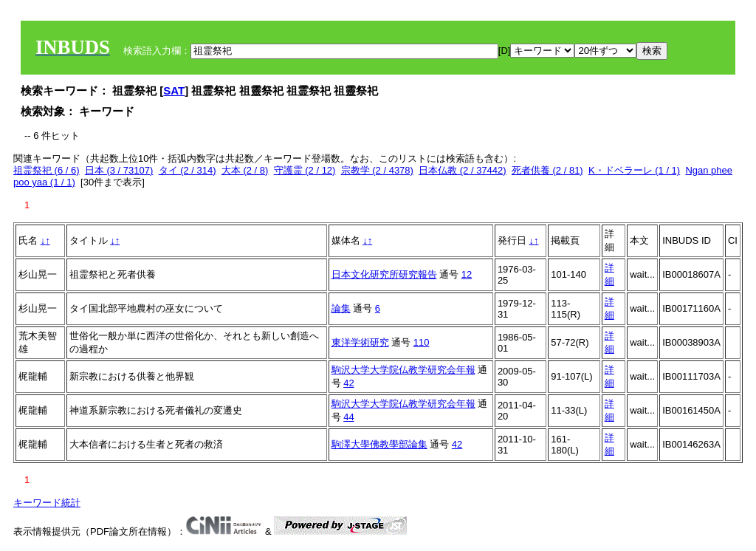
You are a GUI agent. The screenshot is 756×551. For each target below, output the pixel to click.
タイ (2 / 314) (188, 170)
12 (467, 274)
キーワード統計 (47, 503)
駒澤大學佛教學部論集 (379, 444)
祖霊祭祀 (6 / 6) (47, 170)
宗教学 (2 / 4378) (377, 170)
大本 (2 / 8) (245, 170)
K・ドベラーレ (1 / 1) (634, 170)
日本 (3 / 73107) (119, 170)
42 (348, 383)
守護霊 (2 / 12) (305, 170)
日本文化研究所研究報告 (384, 274)
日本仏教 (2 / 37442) (463, 170)
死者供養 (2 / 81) (547, 170)
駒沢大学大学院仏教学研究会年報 (403, 370)
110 (422, 342)
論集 (341, 308)
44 (348, 417)
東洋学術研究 (360, 342)
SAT (174, 90)
